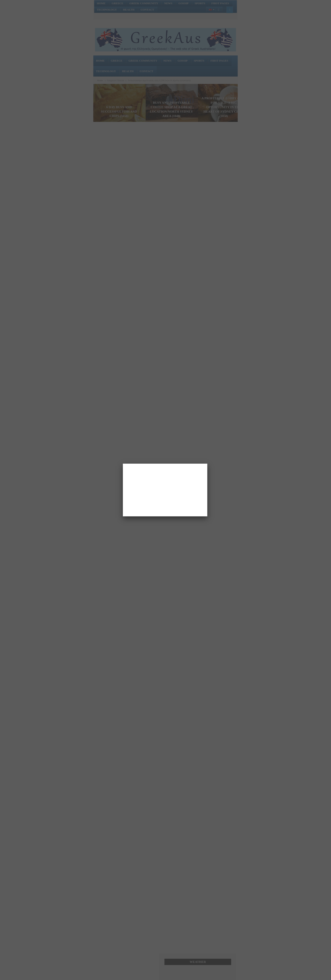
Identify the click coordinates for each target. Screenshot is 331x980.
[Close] (207, 464)
